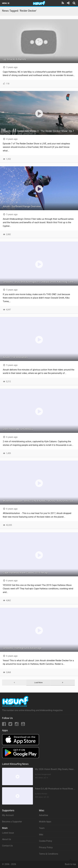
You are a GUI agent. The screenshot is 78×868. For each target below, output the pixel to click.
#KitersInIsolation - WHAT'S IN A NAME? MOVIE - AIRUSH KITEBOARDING (40, 501)
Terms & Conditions (49, 854)
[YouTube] (23, 725)
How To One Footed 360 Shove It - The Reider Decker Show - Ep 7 (38, 131)
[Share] (68, 3)
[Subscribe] (63, 3)
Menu (6, 3)
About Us (6, 839)
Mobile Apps (45, 822)
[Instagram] (17, 725)
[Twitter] (11, 725)
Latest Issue (8, 833)
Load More (38, 682)
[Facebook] (4, 725)
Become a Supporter (12, 822)
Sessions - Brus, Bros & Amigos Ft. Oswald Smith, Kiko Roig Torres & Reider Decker (40, 282)
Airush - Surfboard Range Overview (22, 206)
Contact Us (7, 846)
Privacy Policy (46, 847)
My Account (8, 815)
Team (42, 828)
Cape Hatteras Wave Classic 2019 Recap (25, 573)
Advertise (43, 815)
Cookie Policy (46, 841)
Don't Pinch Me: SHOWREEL (18, 429)
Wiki (41, 835)
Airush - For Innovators (15, 357)
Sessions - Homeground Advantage (22, 648)
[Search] (74, 3)
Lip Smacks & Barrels (14, 59)
